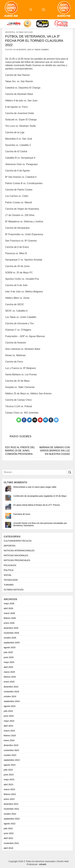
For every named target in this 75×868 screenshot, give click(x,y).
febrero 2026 (10, 618)
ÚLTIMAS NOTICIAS (24, 32)
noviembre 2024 (11, 692)
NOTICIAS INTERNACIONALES (19, 551)
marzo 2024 (9, 731)
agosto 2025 (10, 647)
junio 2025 (9, 657)
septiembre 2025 (12, 643)
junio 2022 (9, 833)
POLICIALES (10, 565)
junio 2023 (9, 775)
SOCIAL (8, 575)
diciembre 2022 (11, 804)
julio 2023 (8, 770)
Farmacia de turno (22, 514)
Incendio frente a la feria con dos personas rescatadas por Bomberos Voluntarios (40, 524)
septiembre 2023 (12, 760)
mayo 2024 (9, 721)
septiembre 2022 (12, 819)
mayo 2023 (9, 779)
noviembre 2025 (11, 633)
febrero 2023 (10, 794)
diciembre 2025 (11, 628)
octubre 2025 (10, 638)
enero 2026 (9, 623)
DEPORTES (10, 32)
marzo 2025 (9, 672)
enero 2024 (9, 740)
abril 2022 (8, 838)
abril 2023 (8, 785)
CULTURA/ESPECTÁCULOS (18, 541)
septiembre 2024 (12, 701)
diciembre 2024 (11, 687)
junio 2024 (9, 716)
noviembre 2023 (11, 750)
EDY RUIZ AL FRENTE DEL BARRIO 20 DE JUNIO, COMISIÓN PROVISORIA (20, 451)
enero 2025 (9, 682)
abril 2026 (8, 608)
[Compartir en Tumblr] (51, 420)
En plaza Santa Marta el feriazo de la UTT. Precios (37, 505)
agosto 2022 (10, 824)
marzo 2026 (9, 613)
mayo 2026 (9, 603)
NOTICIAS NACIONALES (16, 555)
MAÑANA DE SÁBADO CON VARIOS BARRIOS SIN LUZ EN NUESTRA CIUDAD (55, 451)
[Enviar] (70, 472)
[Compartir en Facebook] (24, 420)
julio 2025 (8, 652)
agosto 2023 (10, 765)
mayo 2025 (9, 662)
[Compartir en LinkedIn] (46, 420)
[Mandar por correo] (35, 420)
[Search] (31, 10)
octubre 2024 (10, 696)
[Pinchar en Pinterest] (40, 420)
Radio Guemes (42, 50)
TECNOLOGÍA (11, 580)
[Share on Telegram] (56, 420)
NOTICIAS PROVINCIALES (17, 560)
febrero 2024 (10, 736)
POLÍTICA (9, 570)
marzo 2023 (9, 789)
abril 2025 (8, 667)
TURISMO (9, 585)
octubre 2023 (10, 755)
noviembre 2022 (11, 809)
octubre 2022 (10, 814)
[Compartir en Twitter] (29, 420)
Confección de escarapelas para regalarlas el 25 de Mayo (40, 496)
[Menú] (44, 10)
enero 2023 (9, 799)
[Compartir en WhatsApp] (19, 420)
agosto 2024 (10, 706)
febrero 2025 (10, 677)
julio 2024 (8, 711)
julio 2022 (8, 828)
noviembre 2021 (11, 843)
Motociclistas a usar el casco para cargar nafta (35, 487)
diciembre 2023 (11, 745)
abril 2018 (8, 848)
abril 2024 (8, 726)
